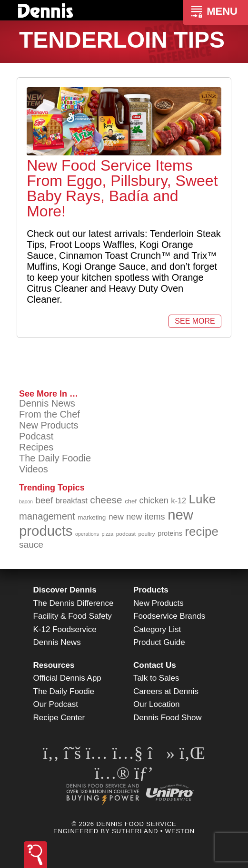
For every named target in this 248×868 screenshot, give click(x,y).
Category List (157, 629)
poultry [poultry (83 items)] (146, 534)
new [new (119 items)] (116, 517)
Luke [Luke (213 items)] (203, 499)
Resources (54, 665)
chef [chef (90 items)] (131, 501)
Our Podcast (56, 704)
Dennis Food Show (168, 718)
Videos (34, 469)
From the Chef (50, 414)
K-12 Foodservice (65, 629)
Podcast (36, 436)
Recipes (36, 447)
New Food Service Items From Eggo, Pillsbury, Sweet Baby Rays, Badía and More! (122, 188)
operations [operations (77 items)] (87, 534)
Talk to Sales (156, 678)
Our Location (156, 704)
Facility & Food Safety (73, 616)
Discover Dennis (65, 590)
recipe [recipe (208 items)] (201, 531)
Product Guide (159, 642)
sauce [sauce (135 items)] (31, 545)
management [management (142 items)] (47, 516)
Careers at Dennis (166, 691)
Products (151, 590)
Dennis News (47, 403)
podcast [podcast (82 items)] (126, 534)
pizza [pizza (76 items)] (107, 534)
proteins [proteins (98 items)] (170, 533)
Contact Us (155, 665)
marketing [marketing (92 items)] (92, 517)
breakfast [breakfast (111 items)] (72, 500)
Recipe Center (59, 718)
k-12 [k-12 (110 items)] (179, 500)
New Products (49, 425)
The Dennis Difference (74, 603)
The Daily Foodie (55, 458)
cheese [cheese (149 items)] (106, 500)
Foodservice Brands (169, 616)
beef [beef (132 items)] (45, 500)
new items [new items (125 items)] (145, 517)
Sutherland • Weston (153, 831)
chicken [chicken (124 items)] (154, 500)
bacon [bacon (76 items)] (26, 501)
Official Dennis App (67, 678)
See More (195, 321)
